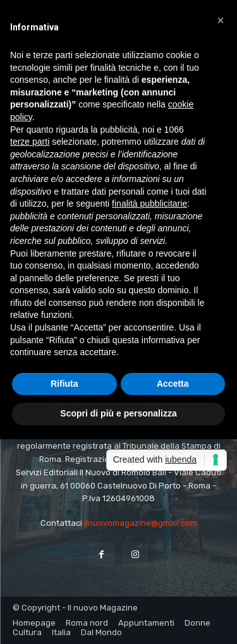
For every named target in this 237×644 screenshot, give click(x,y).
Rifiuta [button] (64, 384)
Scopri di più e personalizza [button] (118, 413)
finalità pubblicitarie (149, 204)
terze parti (30, 142)
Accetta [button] (173, 384)
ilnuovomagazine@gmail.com (141, 523)
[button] (221, 20)
